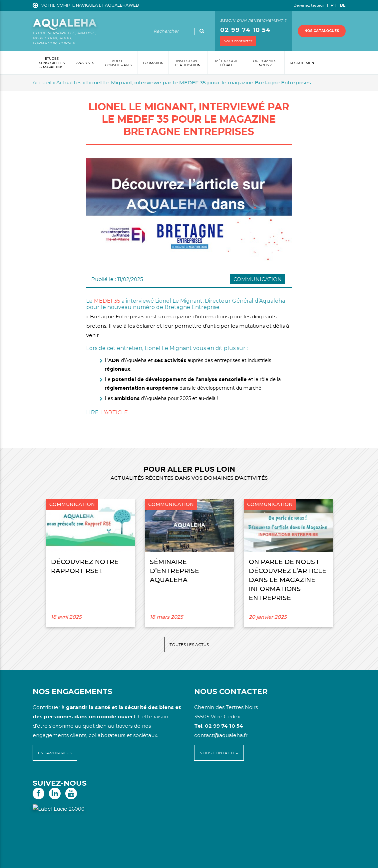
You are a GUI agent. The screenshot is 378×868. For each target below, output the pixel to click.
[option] (90, 563)
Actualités (69, 82)
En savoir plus (55, 753)
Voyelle (172, 858)
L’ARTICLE (115, 412)
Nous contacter (238, 41)
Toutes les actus (189, 644)
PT (334, 5)
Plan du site (45, 858)
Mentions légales (76, 858)
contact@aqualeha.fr (221, 735)
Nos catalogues (322, 31)
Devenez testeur (309, 5)
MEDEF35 (107, 301)
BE (343, 5)
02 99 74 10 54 (245, 30)
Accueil (42, 82)
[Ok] (202, 31)
